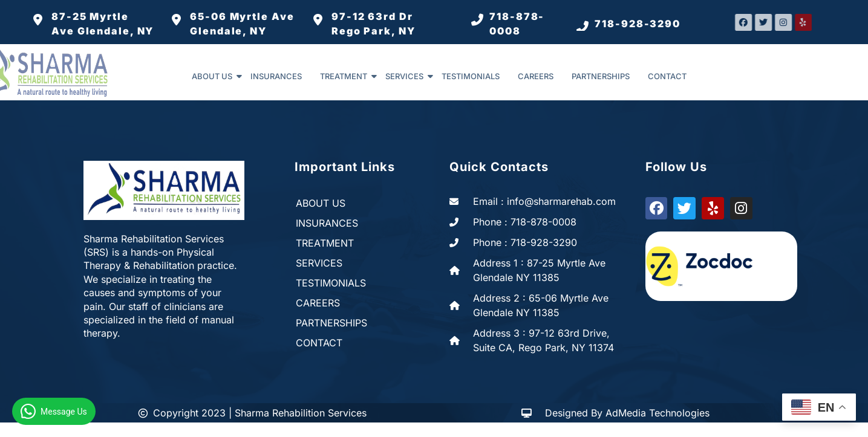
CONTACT (667, 76)
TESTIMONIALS (471, 76)
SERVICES (409, 76)
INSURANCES (276, 76)
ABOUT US (217, 76)
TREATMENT (348, 76)
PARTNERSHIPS (601, 76)
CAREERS (536, 76)
